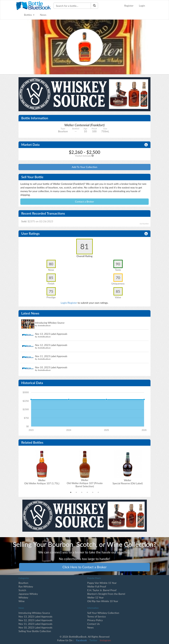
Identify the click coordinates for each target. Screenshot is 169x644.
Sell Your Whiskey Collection (103, 613)
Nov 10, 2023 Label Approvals (35, 627)
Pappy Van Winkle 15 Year (102, 583)
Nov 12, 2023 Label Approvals (35, 620)
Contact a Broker (84, 202)
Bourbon (23, 583)
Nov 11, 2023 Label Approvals (35, 624)
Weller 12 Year (95, 597)
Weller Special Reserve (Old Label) (128, 482)
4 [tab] (87, 492)
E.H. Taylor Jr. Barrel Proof (102, 590)
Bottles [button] (29, 15)
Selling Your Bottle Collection (35, 631)
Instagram (105, 640)
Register (129, 6)
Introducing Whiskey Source (34, 613)
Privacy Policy (95, 620)
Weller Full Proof (97, 586)
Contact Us (93, 624)
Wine (22, 601)
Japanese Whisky (28, 594)
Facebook (81, 640)
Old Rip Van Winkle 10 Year (103, 601)
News (43, 15)
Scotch (22, 590)
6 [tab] (98, 492)
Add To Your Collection (84, 167)
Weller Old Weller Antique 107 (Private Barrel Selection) (85, 483)
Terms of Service (97, 616)
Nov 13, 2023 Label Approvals (35, 616)
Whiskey (23, 597)
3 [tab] (82, 492)
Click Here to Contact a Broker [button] (85, 567)
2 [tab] (76, 492)
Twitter (93, 640)
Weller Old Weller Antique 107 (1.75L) (42, 482)
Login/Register (69, 303)
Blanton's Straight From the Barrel (106, 594)
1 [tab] (71, 492)
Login (142, 6)
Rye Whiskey (26, 586)
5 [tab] (93, 492)
